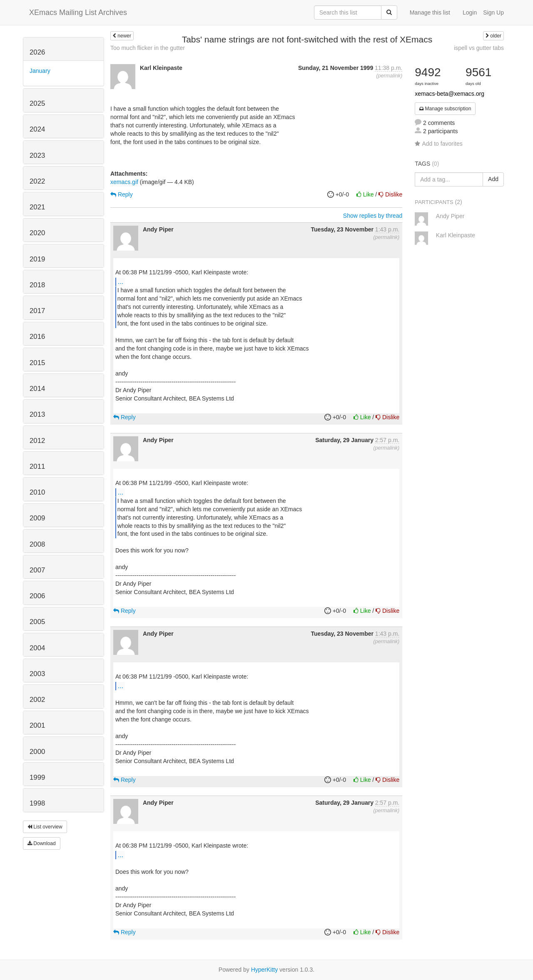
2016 (37, 337)
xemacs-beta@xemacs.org (450, 94)
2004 (37, 648)
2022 (37, 181)
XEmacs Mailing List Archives (78, 12)
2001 (37, 725)
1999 (37, 777)
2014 (37, 389)
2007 (37, 570)
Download (42, 843)
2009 (37, 518)
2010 (37, 492)
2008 (37, 544)
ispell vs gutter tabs (479, 48)
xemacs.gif (124, 182)
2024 (37, 129)
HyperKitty (265, 970)
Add (493, 179)
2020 (37, 233)
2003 (37, 674)
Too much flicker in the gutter (148, 48)
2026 (37, 52)
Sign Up (493, 12)
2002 (37, 700)
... (121, 281)
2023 (37, 155)
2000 (37, 752)
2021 (37, 207)
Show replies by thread (373, 216)
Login (470, 12)
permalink (389, 76)
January (40, 71)
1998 (37, 803)
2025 (37, 103)
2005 (37, 622)
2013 (37, 414)
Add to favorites (438, 144)
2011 (37, 466)
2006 (37, 596)
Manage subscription (445, 109)
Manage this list (430, 12)
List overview (45, 827)
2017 (37, 311)
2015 (37, 363)
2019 (37, 259)
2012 (37, 441)
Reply (122, 194)
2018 (37, 285)
